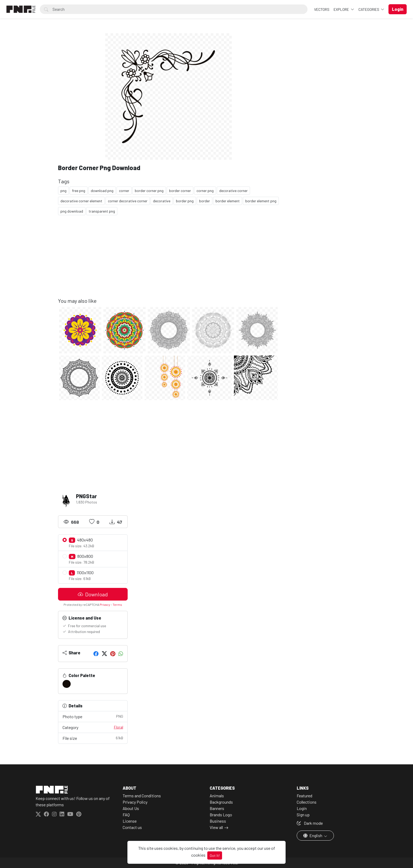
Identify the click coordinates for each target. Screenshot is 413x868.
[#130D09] (67, 684)
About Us (131, 808)
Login (302, 808)
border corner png (149, 191)
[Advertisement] (169, 261)
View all (216, 827)
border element (228, 201)
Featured (304, 796)
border (205, 201)
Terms (117, 605)
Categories (369, 9)
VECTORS (322, 9)
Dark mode (310, 823)
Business (218, 821)
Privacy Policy (135, 802)
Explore (342, 9)
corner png (205, 191)
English (313, 835)
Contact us (132, 827)
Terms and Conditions (142, 796)
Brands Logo (221, 815)
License (130, 821)
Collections (307, 802)
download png (102, 191)
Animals (217, 796)
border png (185, 201)
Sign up (303, 815)
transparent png (102, 211)
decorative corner (233, 191)
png (63, 191)
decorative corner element (81, 201)
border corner (180, 191)
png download (72, 211)
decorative (162, 201)
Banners (217, 808)
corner (124, 191)
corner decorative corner (128, 201)
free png (79, 191)
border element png (261, 201)
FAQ (126, 815)
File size (93, 738)
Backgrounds (221, 802)
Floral (119, 727)
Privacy (105, 605)
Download (93, 594)
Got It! (215, 855)
